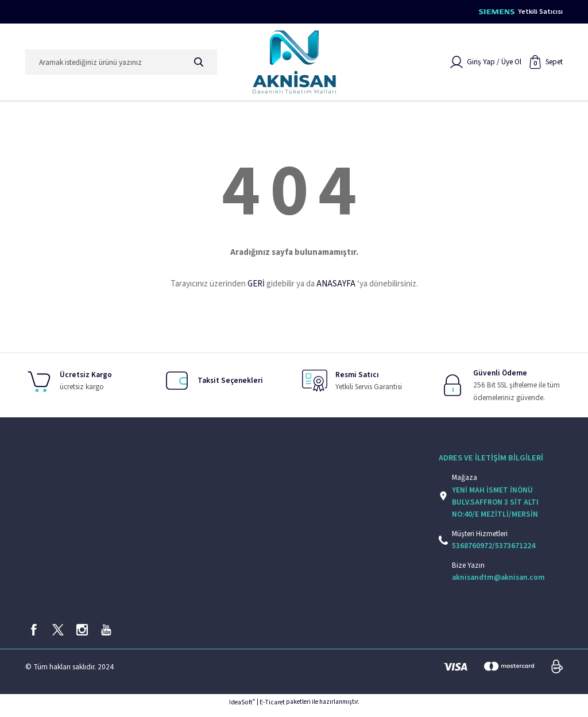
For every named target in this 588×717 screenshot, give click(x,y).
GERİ (256, 288)
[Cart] (546, 66)
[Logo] (294, 66)
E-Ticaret (272, 709)
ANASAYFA (336, 288)
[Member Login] (486, 66)
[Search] (121, 66)
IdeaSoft (242, 709)
